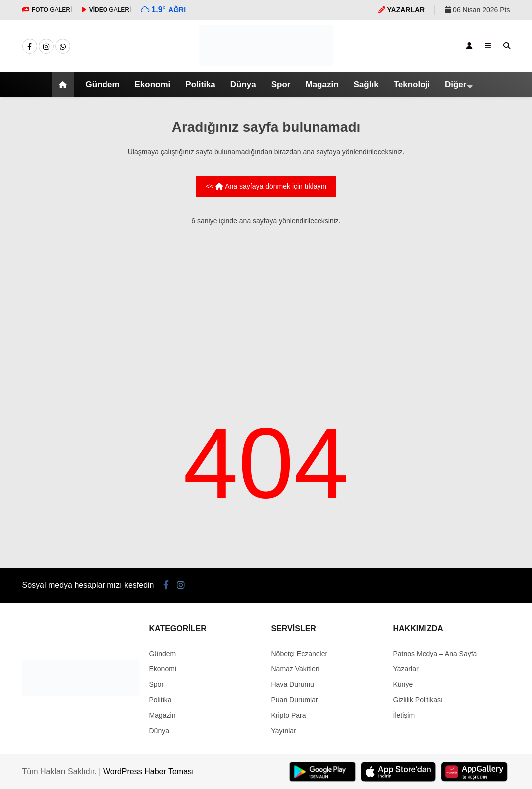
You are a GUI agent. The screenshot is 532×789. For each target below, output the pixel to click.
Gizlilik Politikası (418, 700)
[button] (64, 85)
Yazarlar (406, 669)
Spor (281, 84)
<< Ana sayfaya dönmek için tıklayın (266, 186)
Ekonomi (153, 84)
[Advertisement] (266, 305)
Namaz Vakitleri (295, 669)
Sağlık (366, 84)
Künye (403, 684)
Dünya (243, 84)
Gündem (103, 84)
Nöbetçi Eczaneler (300, 654)
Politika (200, 84)
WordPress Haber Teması (149, 771)
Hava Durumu (293, 684)
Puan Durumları (296, 700)
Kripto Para (289, 715)
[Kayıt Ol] (469, 46)
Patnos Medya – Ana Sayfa (435, 654)
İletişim (404, 715)
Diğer (456, 84)
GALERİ (47, 10)
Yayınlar (284, 731)
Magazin (322, 84)
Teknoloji (412, 84)
